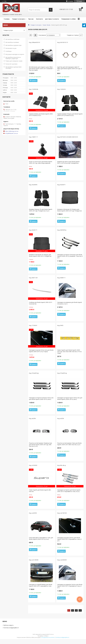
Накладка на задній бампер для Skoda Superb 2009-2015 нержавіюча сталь (41, 585)
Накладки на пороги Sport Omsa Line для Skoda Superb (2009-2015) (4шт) (70, 398)
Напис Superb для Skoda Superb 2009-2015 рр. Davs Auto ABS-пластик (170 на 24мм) (69, 352)
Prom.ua (52, 634)
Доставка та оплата (52, 19)
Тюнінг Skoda (46, 25)
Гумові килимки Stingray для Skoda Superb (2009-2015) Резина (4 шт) (70, 115)
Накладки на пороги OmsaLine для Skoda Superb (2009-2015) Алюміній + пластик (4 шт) (70, 256)
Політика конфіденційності (11, 628)
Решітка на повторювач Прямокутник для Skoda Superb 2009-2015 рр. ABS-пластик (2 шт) (40, 445)
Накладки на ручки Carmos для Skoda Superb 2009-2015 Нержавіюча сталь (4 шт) (69, 539)
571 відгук (71, 1)
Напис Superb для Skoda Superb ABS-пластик (40, 491)
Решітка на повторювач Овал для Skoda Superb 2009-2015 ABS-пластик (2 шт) (69, 444)
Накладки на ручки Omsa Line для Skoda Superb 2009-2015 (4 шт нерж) (41, 351)
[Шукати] (51, 10)
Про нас (31, 19)
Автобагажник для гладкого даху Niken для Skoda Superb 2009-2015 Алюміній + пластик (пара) (41, 68)
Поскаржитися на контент (48, 637)
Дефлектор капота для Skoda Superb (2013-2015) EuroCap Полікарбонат (68, 162)
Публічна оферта (8, 625)
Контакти (39, 19)
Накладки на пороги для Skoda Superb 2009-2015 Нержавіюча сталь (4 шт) (69, 491)
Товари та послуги (18, 19)
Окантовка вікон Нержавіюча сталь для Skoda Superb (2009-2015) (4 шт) (41, 538)
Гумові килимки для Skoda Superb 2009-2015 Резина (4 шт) (41, 115)
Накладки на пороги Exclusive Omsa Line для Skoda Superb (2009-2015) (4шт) (41, 398)
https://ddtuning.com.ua (12, 131)
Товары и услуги (8, 30)
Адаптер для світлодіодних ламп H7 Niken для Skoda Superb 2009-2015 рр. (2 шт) (70, 68)
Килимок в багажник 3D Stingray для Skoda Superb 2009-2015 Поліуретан (40, 255)
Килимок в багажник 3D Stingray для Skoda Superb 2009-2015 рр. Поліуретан (69, 210)
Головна (7, 19)
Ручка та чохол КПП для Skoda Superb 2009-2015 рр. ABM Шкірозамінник (41, 162)
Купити (34, 81)
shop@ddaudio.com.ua (11, 133)
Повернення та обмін (69, 19)
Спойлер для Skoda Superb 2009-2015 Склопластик (40, 303)
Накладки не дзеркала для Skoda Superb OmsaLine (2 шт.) (70, 303)
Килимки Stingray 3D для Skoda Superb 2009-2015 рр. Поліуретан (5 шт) (41, 210)
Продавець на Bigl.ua (43, 636)
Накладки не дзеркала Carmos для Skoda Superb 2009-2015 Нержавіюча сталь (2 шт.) (70, 586)
